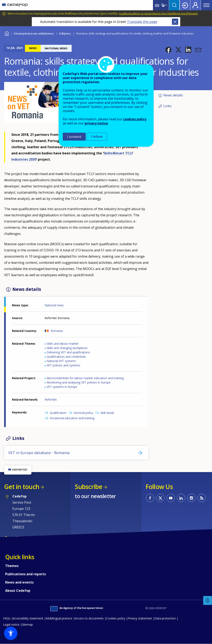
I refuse (97, 137)
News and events (19, 582)
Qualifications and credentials (66, 357)
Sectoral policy (83, 413)
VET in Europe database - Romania (39, 453)
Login (185, 5)
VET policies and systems (63, 365)
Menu (206, 5)
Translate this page (142, 22)
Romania (57, 331)
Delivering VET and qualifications (68, 352)
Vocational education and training (72, 418)
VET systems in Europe (62, 387)
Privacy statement (140, 618)
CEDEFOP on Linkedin (181, 498)
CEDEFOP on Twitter (160, 498)
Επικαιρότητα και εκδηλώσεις (34, 33)
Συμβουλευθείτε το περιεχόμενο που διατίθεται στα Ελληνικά (158, 13)
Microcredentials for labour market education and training (85, 378)
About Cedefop (18, 591)
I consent (74, 137)
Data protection (165, 618)
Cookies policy (116, 618)
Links (167, 106)
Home (7, 33)
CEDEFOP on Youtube (171, 498)
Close (175, 22)
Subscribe (88, 487)
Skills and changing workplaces (67, 348)
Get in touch (22, 487)
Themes (12, 566)
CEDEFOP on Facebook (150, 498)
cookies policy (135, 119)
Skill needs (107, 413)
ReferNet (51, 400)
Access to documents (89, 618)
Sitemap (27, 624)
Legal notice (11, 624)
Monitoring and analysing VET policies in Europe (79, 382)
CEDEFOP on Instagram (191, 498)
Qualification (58, 413)
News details (173, 95)
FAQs (7, 618)
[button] (168, 50)
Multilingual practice (59, 618)
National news (54, 305)
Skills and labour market (63, 344)
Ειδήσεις (65, 33)
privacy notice (96, 123)
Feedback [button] (208, 601)
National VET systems (61, 361)
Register (195, 5)
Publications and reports (25, 574)
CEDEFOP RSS (202, 498)
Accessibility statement (28, 618)
